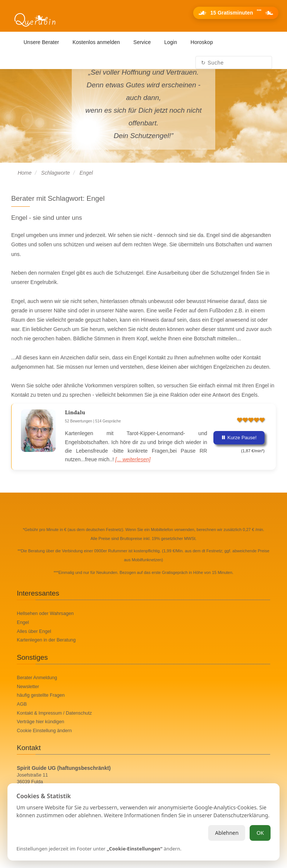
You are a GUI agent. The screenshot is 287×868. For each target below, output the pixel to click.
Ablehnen (227, 833)
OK (260, 833)
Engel (23, 622)
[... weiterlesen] (133, 459)
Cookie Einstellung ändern (44, 731)
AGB (22, 704)
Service (142, 42)
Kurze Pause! (239, 438)
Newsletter (28, 687)
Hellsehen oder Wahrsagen (45, 613)
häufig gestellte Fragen (41, 695)
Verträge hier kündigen (41, 722)
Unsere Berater (41, 42)
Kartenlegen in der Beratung (46, 640)
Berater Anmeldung (37, 678)
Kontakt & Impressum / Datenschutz (54, 713)
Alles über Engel (34, 631)
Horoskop (202, 42)
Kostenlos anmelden (96, 42)
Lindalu (75, 413)
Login (171, 42)
